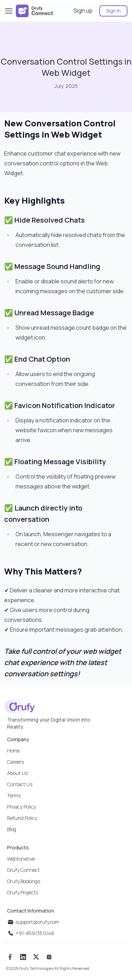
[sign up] (84, 11)
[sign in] (111, 11)
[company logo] (34, 11)
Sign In (113, 11)
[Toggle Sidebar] (9, 11)
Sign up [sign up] (83, 11)
